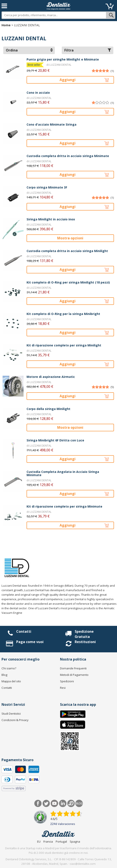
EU (39, 842)
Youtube (55, 803)
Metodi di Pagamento (74, 675)
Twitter (46, 803)
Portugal (61, 842)
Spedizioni (67, 681)
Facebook (38, 803)
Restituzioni (85, 642)
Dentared (71, 803)
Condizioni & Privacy (15, 720)
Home (6, 25)
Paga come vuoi (30, 642)
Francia (48, 842)
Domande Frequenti (73, 668)
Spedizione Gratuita (84, 634)
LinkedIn (63, 803)
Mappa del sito (11, 681)
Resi (63, 688)
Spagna (75, 842)
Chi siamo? (9, 668)
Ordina (29, 50)
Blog (4, 675)
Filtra (88, 50)
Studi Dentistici (11, 714)
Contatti (24, 631)
